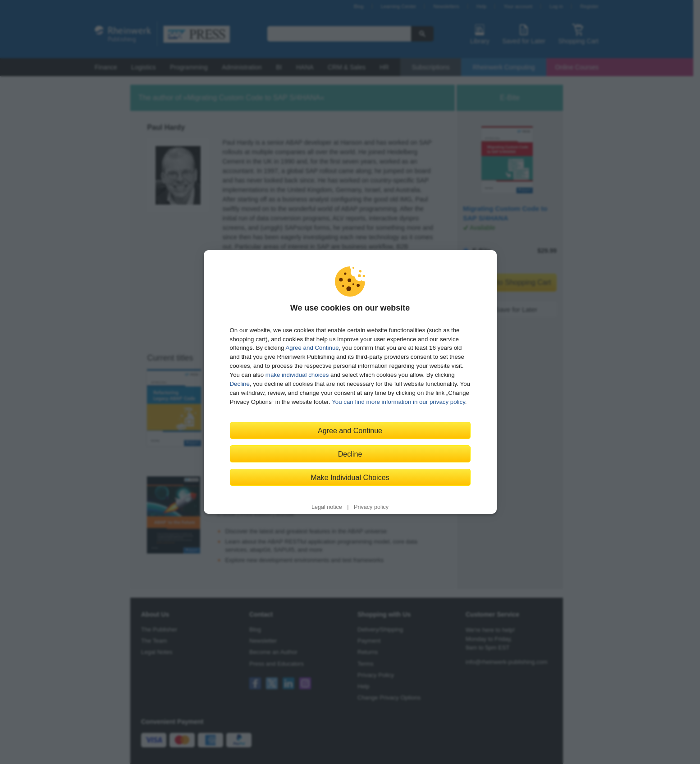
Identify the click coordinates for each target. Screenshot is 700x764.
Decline (240, 384)
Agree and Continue (312, 348)
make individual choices (297, 375)
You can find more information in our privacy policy (398, 402)
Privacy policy (371, 507)
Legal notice (327, 507)
